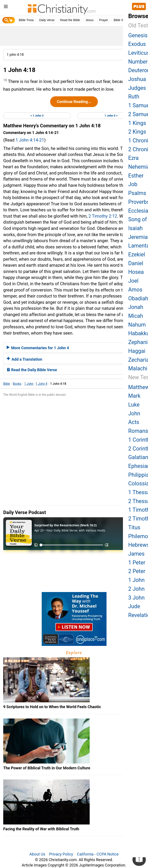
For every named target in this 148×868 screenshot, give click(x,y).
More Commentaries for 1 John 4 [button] (38, 348)
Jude (134, 606)
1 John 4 (41, 384)
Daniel (136, 263)
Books (17, 384)
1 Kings (137, 123)
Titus (134, 528)
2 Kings (137, 132)
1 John (29, 384)
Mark (134, 396)
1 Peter (137, 563)
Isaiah (136, 228)
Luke (134, 405)
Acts (134, 422)
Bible (7, 384)
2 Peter (137, 571)
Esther (136, 176)
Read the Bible (70, 20)
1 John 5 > (111, 116)
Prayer (104, 20)
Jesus (90, 20)
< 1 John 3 (37, 116)
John (134, 414)
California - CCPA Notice (98, 854)
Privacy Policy (61, 854)
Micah (136, 316)
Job (133, 184)
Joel (133, 281)
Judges (137, 88)
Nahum (137, 325)
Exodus (137, 44)
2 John (137, 589)
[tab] (74, 348)
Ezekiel (137, 255)
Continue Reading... (74, 102)
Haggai (137, 351)
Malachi (138, 369)
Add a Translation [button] (24, 359)
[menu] (6, 7)
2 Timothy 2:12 (103, 216)
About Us (37, 854)
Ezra (134, 158)
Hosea (136, 272)
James (136, 554)
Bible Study (121, 20)
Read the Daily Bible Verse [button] (32, 370)
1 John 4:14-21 (30, 140)
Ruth (134, 97)
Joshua (137, 79)
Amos (135, 290)
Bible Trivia (26, 20)
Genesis (138, 35)
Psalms (137, 193)
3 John (137, 598)
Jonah (136, 307)
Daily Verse (47, 20)
